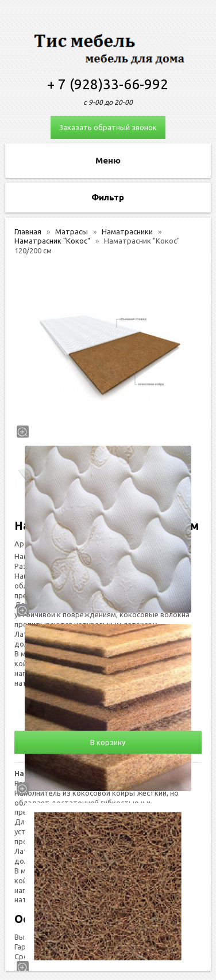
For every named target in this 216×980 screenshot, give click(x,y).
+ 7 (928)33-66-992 (108, 84)
